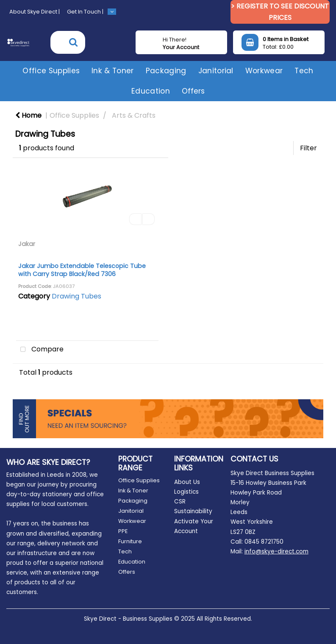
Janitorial (216, 71)
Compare (40, 350)
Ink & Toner (113, 71)
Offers (193, 91)
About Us (187, 482)
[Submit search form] (73, 42)
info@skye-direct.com (276, 551)
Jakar (27, 244)
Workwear (264, 71)
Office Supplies (51, 71)
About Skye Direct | (35, 12)
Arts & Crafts (134, 115)
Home (28, 115)
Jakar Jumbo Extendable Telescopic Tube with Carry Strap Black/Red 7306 (82, 270)
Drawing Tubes (76, 296)
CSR (180, 502)
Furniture (130, 541)
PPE (123, 531)
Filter (308, 148)
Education (151, 91)
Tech (304, 71)
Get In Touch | (85, 12)
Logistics (186, 492)
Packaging (166, 71)
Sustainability (193, 511)
